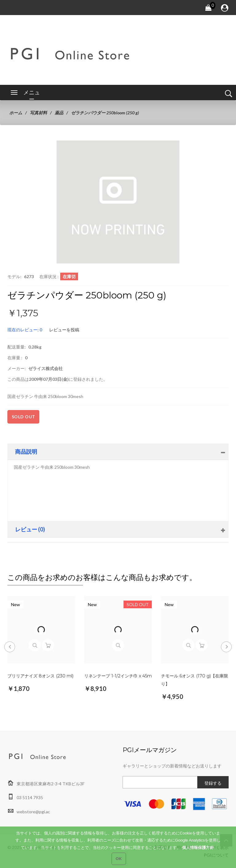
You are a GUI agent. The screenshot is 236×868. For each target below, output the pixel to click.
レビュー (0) (30, 529)
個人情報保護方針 (198, 852)
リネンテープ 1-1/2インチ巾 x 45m (118, 676)
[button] (174, 146)
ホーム (16, 113)
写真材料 (38, 113)
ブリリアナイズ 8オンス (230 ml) (40, 676)
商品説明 (26, 452)
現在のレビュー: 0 (25, 330)
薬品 (59, 113)
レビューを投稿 (64, 330)
